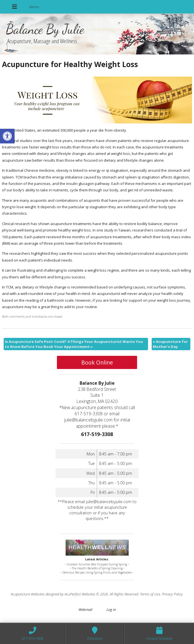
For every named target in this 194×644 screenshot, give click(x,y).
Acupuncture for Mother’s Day (170, 344)
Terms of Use (150, 594)
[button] (7, 136)
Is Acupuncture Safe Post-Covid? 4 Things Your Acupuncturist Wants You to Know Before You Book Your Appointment (74, 344)
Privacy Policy (172, 594)
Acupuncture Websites (28, 594)
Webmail (85, 609)
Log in (111, 609)
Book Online (97, 362)
